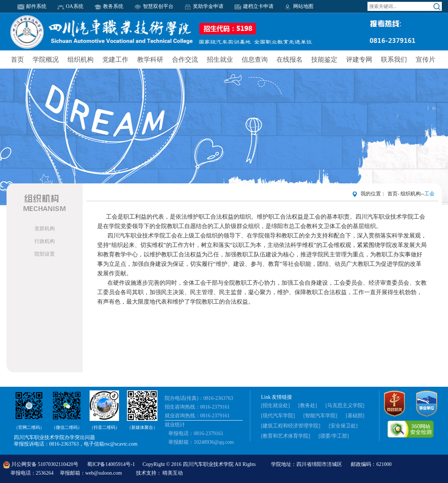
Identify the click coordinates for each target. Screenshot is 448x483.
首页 (17, 60)
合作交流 (185, 60)
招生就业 (220, 60)
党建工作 (115, 60)
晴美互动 (173, 473)
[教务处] (307, 405)
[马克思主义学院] (345, 405)
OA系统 (70, 6)
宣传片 (426, 60)
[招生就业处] (276, 405)
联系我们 (394, 60)
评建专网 (359, 60)
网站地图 (299, 6)
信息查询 (255, 60)
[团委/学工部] (334, 436)
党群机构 (45, 229)
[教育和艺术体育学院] (286, 436)
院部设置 (45, 254)
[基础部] (355, 416)
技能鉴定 (324, 60)
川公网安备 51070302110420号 (41, 464)
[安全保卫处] (343, 426)
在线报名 (289, 60)
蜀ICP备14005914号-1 (112, 464)
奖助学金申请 (204, 6)
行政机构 (45, 241)
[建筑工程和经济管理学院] (291, 426)
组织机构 (81, 60)
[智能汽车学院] (320, 416)
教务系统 (109, 6)
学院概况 (46, 60)
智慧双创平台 (154, 6)
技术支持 (146, 473)
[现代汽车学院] (278, 416)
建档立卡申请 (254, 6)
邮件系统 (32, 6)
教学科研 (150, 60)
